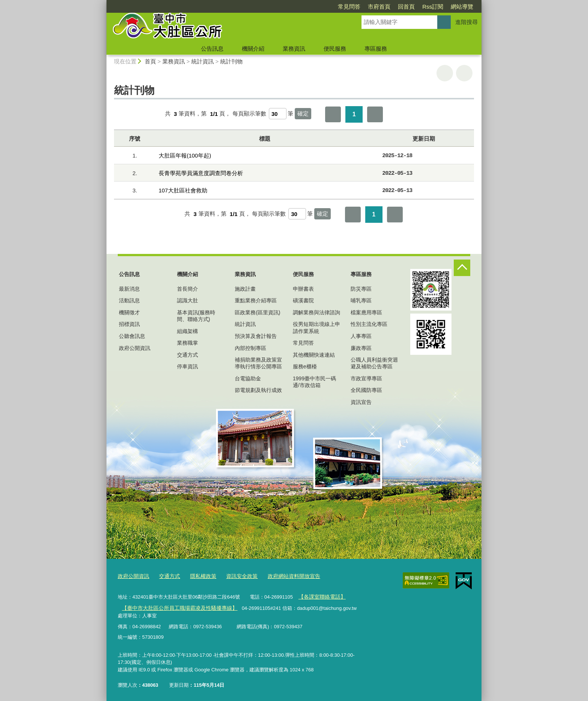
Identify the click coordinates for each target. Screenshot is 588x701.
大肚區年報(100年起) (185, 155)
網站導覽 (462, 7)
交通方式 (187, 355)
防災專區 (361, 289)
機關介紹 (253, 49)
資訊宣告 (361, 402)
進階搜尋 (466, 22)
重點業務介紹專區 (256, 300)
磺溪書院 (303, 300)
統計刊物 (231, 61)
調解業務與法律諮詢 (316, 312)
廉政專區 (361, 348)
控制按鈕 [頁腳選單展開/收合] (462, 268)
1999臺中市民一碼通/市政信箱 (314, 382)
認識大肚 (187, 300)
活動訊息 (129, 300)
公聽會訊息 (132, 336)
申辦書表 (303, 289)
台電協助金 (248, 378)
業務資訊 (294, 49)
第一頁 (333, 114)
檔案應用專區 (366, 312)
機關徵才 (129, 312)
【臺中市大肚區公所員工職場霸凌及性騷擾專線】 (175, 606)
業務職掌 (187, 343)
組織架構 (187, 331)
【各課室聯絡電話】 (320, 595)
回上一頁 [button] (464, 73)
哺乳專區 (361, 300)
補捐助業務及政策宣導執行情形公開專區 (258, 363)
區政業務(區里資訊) (257, 312)
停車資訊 (187, 366)
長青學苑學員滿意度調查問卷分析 (201, 173)
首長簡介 (187, 289)
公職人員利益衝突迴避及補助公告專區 (374, 363)
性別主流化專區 (369, 324)
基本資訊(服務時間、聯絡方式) (196, 316)
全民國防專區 (366, 390)
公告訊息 (212, 49)
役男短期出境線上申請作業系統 (316, 327)
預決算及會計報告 (256, 336)
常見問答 (349, 7)
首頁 (150, 61)
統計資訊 (202, 61)
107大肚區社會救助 (183, 190)
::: (103, 3)
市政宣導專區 (366, 378)
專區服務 (376, 49)
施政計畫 (245, 289)
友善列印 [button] (445, 73)
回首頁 (406, 7)
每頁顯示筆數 (249, 114)
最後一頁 (375, 114)
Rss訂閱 (433, 7)
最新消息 (129, 289)
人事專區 (361, 336)
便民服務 (335, 49)
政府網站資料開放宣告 (284, 576)
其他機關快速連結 (314, 355)
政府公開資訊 (135, 348)
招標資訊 (129, 324)
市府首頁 (379, 7)
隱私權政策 (199, 576)
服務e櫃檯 (305, 366)
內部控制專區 (250, 348)
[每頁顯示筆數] (278, 114)
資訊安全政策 (235, 576)
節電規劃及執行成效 (258, 390)
